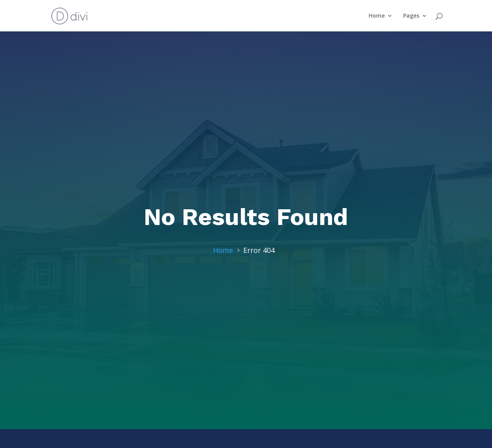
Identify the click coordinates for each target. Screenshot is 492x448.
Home (377, 16)
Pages (411, 16)
